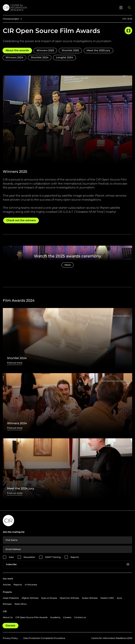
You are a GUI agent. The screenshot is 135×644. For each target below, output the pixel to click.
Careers (67, 617)
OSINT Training (53, 557)
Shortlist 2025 (70, 50)
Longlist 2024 (65, 57)
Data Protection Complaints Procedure (44, 638)
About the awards (17, 50)
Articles (7, 585)
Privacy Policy (10, 638)
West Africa (20, 604)
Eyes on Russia (49, 598)
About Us (8, 617)
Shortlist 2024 (40, 57)
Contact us (80, 617)
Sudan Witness (90, 598)
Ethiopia (7, 604)
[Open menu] (121, 8)
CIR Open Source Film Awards (31, 617)
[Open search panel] (129, 8)
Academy (55, 617)
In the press (31, 585)
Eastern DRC (107, 598)
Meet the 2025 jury (98, 50)
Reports (75, 557)
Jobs (11, 557)
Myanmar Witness (69, 598)
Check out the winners (21, 220)
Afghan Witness (30, 598)
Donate (10, 626)
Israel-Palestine (11, 598)
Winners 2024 (14, 57)
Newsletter (29, 557)
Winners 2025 (45, 50)
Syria (119, 598)
